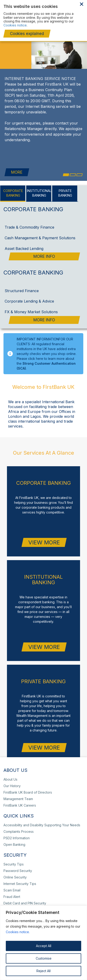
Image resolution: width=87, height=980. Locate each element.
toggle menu (80, 14)
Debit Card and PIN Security (25, 897)
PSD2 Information (17, 832)
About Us (10, 773)
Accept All (44, 946)
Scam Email (12, 884)
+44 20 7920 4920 (69, 19)
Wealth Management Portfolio (62, 32)
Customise (44, 958)
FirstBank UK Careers (20, 799)
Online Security (15, 871)
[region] (43, 943)
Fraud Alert (12, 890)
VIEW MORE (44, 536)
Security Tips (14, 858)
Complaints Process (81, 24)
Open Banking (14, 838)
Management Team (18, 793)
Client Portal (64, 13)
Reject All (43, 971)
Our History (12, 780)
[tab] (13, 187)
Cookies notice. (18, 932)
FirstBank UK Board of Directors (28, 786)
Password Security (18, 864)
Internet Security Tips (20, 877)
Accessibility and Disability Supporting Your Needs (42, 819)
